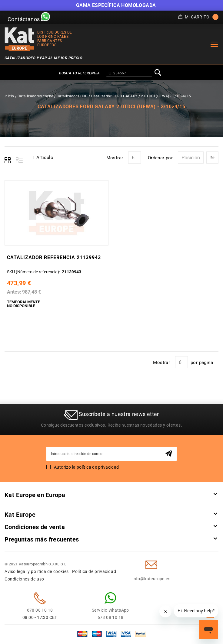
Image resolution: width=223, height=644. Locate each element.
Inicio (9, 96)
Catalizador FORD (72, 96)
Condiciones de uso (24, 579)
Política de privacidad (94, 571)
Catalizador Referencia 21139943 (54, 257)
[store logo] (19, 39)
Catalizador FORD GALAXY (114, 96)
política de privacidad (98, 467)
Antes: (14, 292)
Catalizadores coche (35, 96)
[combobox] (129, 73)
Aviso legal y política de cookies (37, 571)
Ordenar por (160, 158)
